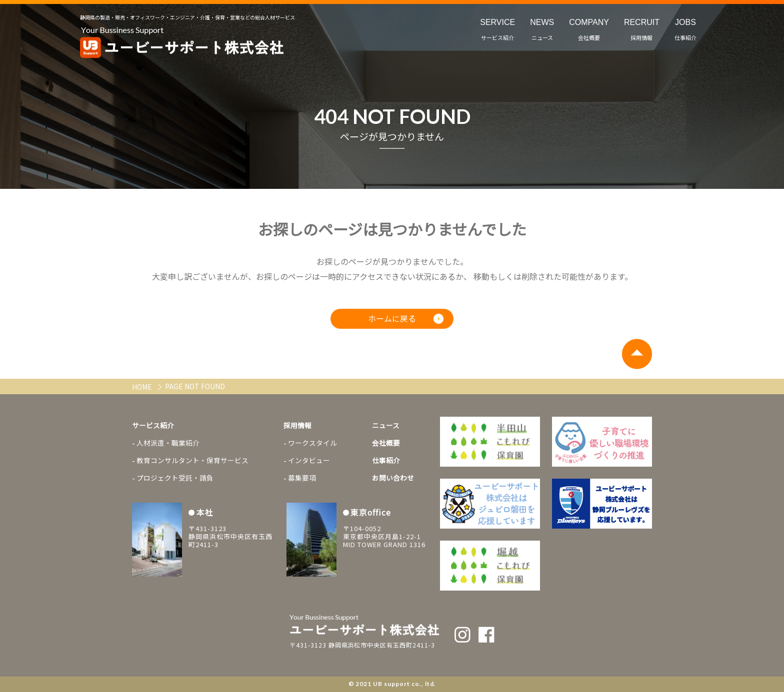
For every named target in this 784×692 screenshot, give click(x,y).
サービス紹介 (153, 426)
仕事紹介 (386, 462)
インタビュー (309, 462)
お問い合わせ (393, 480)
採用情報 (297, 426)
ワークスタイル (312, 444)
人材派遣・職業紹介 (168, 444)
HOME (143, 387)
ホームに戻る (392, 320)
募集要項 (302, 480)
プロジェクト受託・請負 (175, 480)
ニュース (386, 426)
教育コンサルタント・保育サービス (192, 462)
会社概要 (386, 444)
